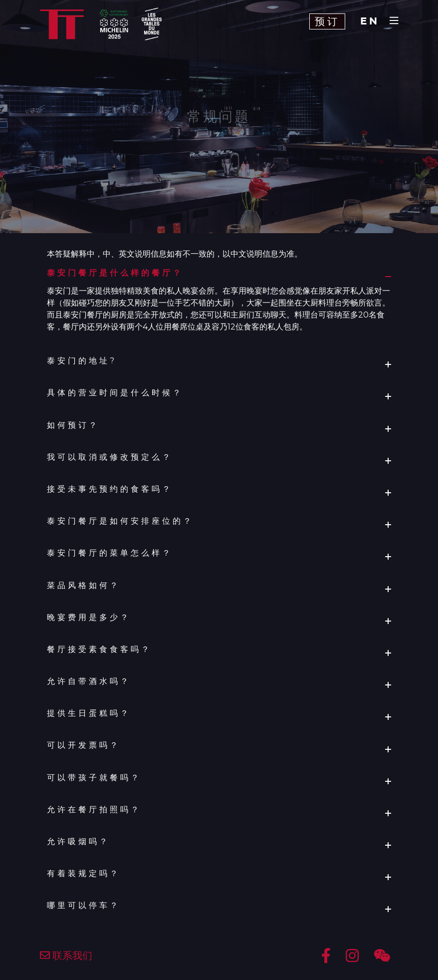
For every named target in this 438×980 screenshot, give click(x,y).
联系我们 (66, 956)
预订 (327, 21)
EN (370, 21)
